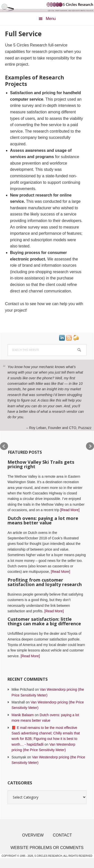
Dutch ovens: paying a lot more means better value (43, 520)
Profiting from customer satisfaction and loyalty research (45, 582)
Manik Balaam (23, 715)
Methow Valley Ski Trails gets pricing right (41, 464)
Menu (51, 19)
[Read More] (70, 510)
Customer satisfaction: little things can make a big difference (44, 621)
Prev (4, 446)
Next (90, 446)
